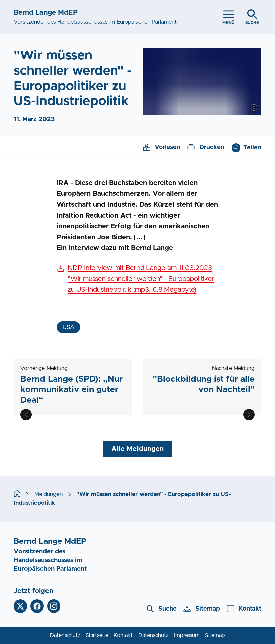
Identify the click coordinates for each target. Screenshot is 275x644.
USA (69, 327)
